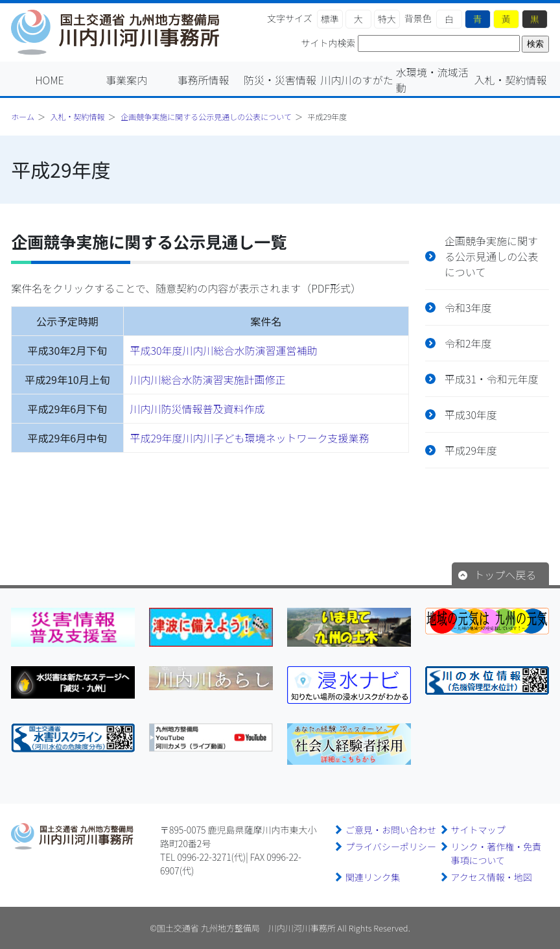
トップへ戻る (505, 575)
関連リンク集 (373, 877)
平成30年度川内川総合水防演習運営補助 (224, 350)
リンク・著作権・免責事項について (496, 853)
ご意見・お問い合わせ (391, 830)
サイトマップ (478, 830)
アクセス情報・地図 (492, 877)
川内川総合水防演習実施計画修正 (208, 379)
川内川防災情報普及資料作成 (198, 409)
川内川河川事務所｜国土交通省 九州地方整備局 (121, 32)
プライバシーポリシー (391, 847)
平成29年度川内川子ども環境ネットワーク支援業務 (250, 438)
